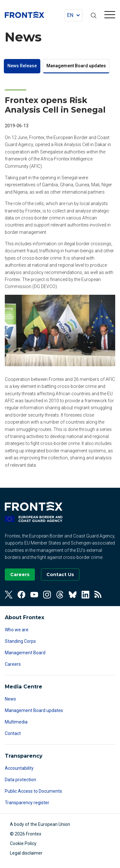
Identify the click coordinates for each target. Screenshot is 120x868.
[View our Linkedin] (85, 595)
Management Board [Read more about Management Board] (25, 653)
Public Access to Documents (33, 791)
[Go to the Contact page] (60, 575)
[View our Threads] (60, 595)
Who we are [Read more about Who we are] (17, 630)
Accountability (19, 768)
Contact (13, 733)
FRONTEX (24, 15)
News (10, 699)
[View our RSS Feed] (98, 595)
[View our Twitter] (9, 595)
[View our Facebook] (21, 595)
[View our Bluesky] (73, 595)
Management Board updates (76, 66)
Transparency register (27, 803)
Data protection (20, 780)
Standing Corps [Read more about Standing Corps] (20, 641)
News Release (22, 66)
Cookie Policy (23, 843)
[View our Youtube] (34, 595)
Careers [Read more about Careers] (13, 664)
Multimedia (16, 722)
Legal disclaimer (26, 853)
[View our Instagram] (47, 595)
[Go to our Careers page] (20, 575)
